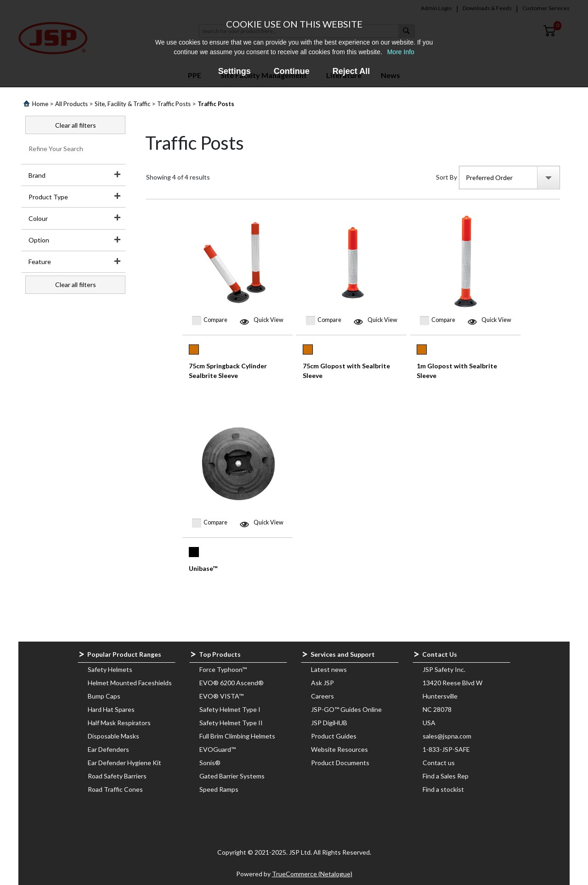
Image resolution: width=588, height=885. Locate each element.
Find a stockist (443, 789)
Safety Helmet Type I (230, 709)
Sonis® (210, 763)
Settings (235, 71)
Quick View (269, 320)
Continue (292, 71)
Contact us (439, 763)
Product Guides (334, 736)
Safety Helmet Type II (231, 723)
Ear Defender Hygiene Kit (124, 763)
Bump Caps (104, 696)
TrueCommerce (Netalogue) (312, 874)
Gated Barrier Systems (232, 776)
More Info (401, 52)
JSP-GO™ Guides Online (346, 709)
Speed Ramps (219, 789)
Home (40, 104)
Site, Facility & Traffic (122, 104)
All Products (71, 104)
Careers (322, 696)
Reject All (351, 71)
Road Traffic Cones (115, 789)
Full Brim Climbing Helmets (237, 736)
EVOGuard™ (218, 749)
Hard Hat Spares (111, 709)
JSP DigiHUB (329, 723)
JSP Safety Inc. (444, 669)
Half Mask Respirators (119, 723)
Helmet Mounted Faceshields (130, 683)
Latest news (329, 669)
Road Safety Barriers (117, 776)
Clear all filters (76, 125)
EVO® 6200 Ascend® (232, 683)
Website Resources (339, 749)
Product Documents (340, 763)
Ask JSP (322, 683)
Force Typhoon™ (223, 669)
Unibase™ (203, 568)
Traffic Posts (174, 104)
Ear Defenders (108, 749)
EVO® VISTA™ (221, 696)
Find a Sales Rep (446, 776)
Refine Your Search (56, 149)
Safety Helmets (110, 669)
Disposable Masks (113, 736)
